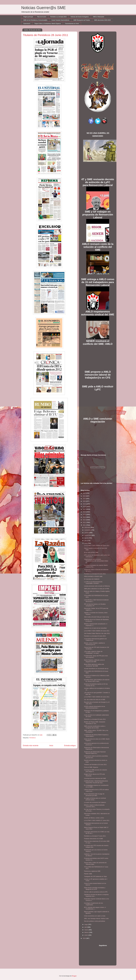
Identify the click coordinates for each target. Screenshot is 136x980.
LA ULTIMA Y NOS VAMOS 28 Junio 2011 (97, 697)
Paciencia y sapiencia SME (92, 871)
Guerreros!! (27, 24)
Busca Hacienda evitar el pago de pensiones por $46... (94, 795)
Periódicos (32, 738)
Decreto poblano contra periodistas (95, 921)
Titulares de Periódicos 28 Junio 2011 (95, 765)
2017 (85, 509)
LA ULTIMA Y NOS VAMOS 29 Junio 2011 (97, 631)
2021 (85, 499)
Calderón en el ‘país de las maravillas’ (95, 628)
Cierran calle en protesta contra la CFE (96, 892)
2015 (85, 514)
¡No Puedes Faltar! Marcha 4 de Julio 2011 (97, 633)
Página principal (28, 17)
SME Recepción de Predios (82, 20)
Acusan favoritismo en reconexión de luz (96, 669)
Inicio (51, 746)
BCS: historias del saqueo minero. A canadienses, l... (95, 908)
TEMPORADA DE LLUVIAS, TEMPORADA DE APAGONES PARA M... (96, 561)
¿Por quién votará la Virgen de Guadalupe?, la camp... (93, 652)
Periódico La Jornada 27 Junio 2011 (95, 836)
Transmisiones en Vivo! (72, 24)
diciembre (88, 527)
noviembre (88, 530)
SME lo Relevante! (99, 17)
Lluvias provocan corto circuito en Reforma (97, 586)
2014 (85, 517)
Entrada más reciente (31, 746)
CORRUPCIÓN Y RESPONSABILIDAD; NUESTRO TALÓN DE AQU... (96, 782)
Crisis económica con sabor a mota (95, 916)
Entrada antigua (70, 746)
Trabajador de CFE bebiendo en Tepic (95, 876)
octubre (87, 533)
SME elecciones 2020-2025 (102, 20)
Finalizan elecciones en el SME (93, 839)
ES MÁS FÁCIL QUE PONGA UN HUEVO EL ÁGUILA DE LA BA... (97, 681)
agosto (87, 538)
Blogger (74, 976)
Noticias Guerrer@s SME (43, 8)
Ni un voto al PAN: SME (91, 552)
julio (86, 541)
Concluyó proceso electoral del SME (95, 778)
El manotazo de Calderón (92, 579)
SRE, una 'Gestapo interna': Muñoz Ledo (96, 919)
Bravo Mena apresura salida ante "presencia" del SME (94, 665)
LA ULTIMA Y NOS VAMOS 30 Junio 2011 (97, 546)
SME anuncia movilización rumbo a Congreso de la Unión (95, 727)
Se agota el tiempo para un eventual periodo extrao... (95, 799)
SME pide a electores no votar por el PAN (97, 589)
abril (86, 927)
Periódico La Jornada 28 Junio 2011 (95, 719)
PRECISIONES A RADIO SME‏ (93, 576)
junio (86, 543)
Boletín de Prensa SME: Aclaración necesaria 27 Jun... (95, 723)
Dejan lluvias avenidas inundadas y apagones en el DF (95, 888)
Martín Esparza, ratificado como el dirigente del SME (94, 661)
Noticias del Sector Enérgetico (80, 17)
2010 (85, 938)
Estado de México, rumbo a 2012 (94, 818)
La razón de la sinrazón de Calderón (95, 802)
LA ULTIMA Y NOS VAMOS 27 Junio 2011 (97, 820)
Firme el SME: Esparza (91, 767)
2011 (85, 525)
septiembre (88, 535)
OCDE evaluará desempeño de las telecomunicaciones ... (95, 707)
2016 (85, 512)
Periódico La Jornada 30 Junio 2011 (95, 574)
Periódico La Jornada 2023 (58, 17)
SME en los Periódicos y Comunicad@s (35, 20)
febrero (87, 932)
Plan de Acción (42, 17)
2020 (85, 501)
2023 (85, 493)
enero (86, 935)
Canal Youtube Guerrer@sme (60, 20)
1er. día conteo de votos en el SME (95, 700)
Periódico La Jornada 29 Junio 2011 (95, 636)
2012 (85, 522)
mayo (86, 924)
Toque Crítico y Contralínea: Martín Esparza (48, 24)
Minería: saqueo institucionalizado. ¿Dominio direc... (94, 806)
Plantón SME (88, 874)
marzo (87, 930)
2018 (85, 507)
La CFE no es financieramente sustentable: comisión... (93, 583)
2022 (85, 496)
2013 (85, 520)
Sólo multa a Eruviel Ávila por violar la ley (96, 617)
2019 (85, 504)
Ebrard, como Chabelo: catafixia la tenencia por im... (94, 644)
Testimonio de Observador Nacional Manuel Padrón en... (95, 753)
